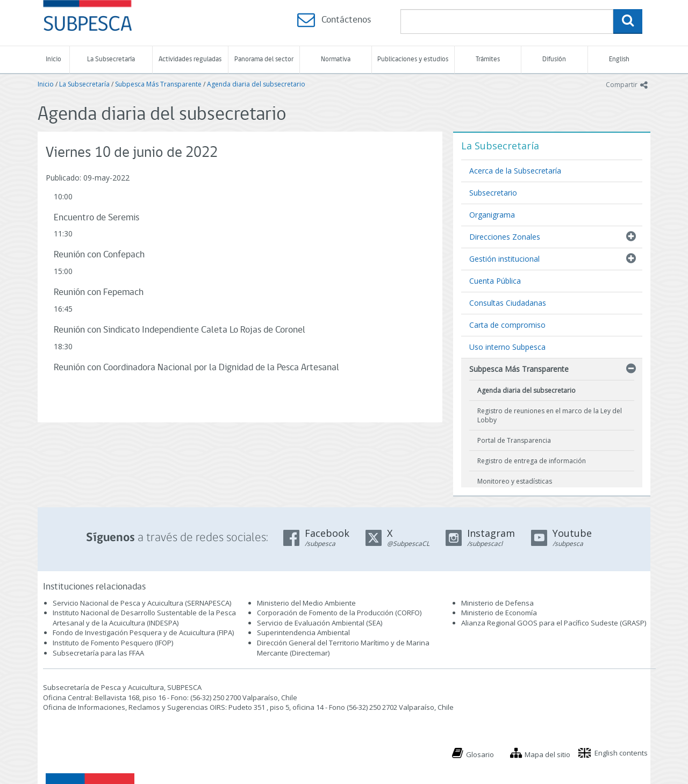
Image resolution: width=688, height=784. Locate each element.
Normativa (336, 59)
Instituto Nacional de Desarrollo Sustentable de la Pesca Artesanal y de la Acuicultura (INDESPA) (144, 618)
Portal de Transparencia (514, 440)
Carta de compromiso (507, 325)
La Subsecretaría (111, 59)
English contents (621, 753)
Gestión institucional (504, 259)
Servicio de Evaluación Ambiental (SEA (319, 623)
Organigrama (492, 215)
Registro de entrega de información (532, 461)
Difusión (554, 59)
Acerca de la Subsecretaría (515, 171)
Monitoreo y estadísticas (515, 481)
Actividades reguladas (190, 59)
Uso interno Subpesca (507, 347)
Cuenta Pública (495, 281)
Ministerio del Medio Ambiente (306, 603)
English (619, 59)
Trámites (488, 59)
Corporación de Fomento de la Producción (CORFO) (339, 613)
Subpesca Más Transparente (158, 84)
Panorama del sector (264, 59)
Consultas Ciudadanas (508, 303)
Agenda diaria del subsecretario (256, 84)
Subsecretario (493, 193)
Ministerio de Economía (499, 613)
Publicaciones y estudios (413, 59)
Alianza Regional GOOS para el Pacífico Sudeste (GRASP (553, 623)
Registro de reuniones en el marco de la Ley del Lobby (550, 415)
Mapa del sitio (547, 754)
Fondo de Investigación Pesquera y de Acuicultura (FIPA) (143, 632)
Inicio (53, 59)
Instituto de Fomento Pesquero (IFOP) (113, 643)
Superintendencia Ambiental (303, 632)
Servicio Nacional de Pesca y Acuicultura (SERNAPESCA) (142, 603)
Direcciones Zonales (505, 237)
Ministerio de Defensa (497, 603)
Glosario (480, 754)
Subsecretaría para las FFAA (98, 653)
